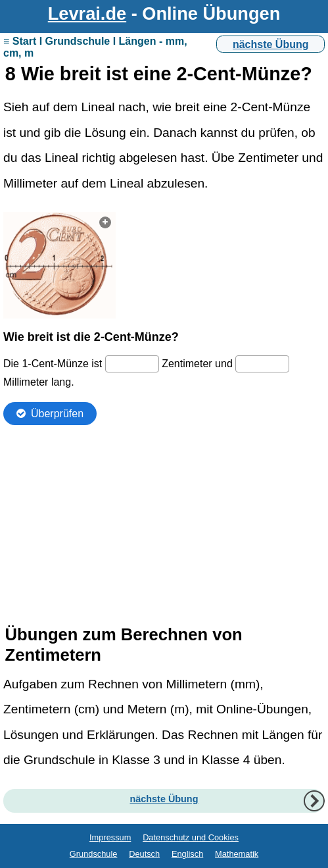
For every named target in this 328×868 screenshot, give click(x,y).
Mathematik (237, 854)
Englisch (187, 854)
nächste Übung (271, 44)
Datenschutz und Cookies (191, 837)
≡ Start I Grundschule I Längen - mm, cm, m (95, 47)
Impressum (110, 837)
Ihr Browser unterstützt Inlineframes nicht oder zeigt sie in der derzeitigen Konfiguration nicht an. (164, 409)
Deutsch (144, 854)
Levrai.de (87, 13)
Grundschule (94, 854)
